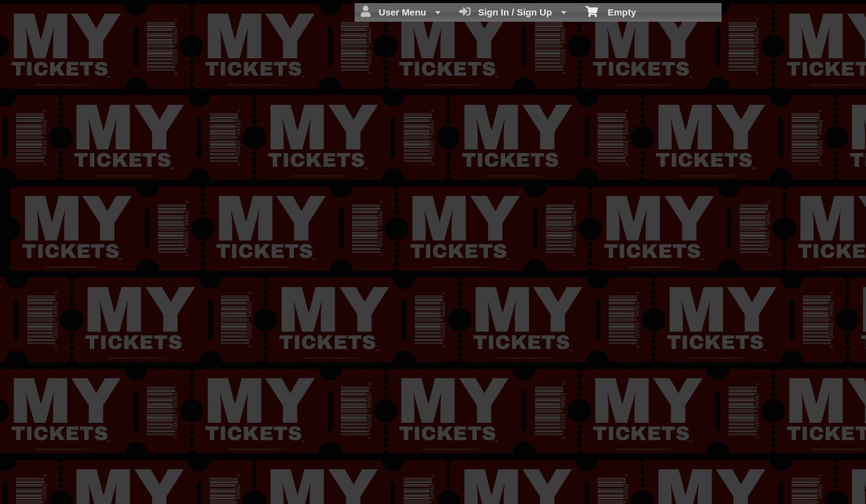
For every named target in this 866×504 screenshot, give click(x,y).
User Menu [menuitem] (400, 12)
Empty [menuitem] (611, 11)
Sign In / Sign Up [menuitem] (513, 12)
